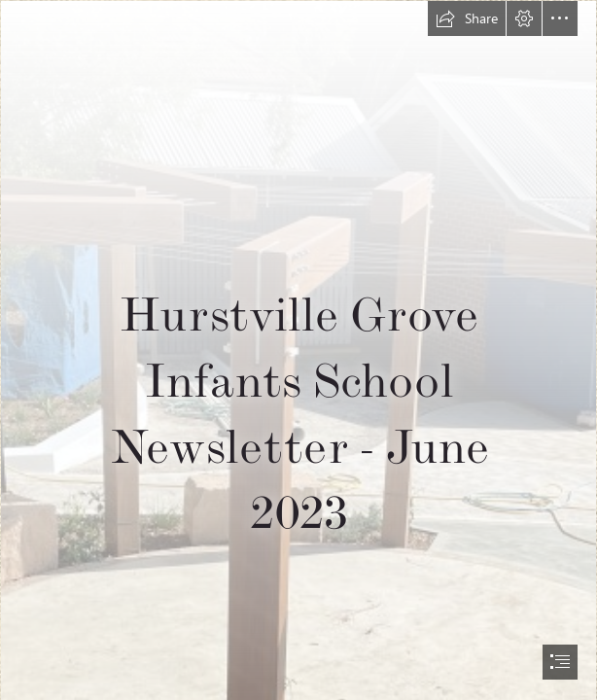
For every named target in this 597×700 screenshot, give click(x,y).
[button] (467, 18)
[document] (298, 350)
